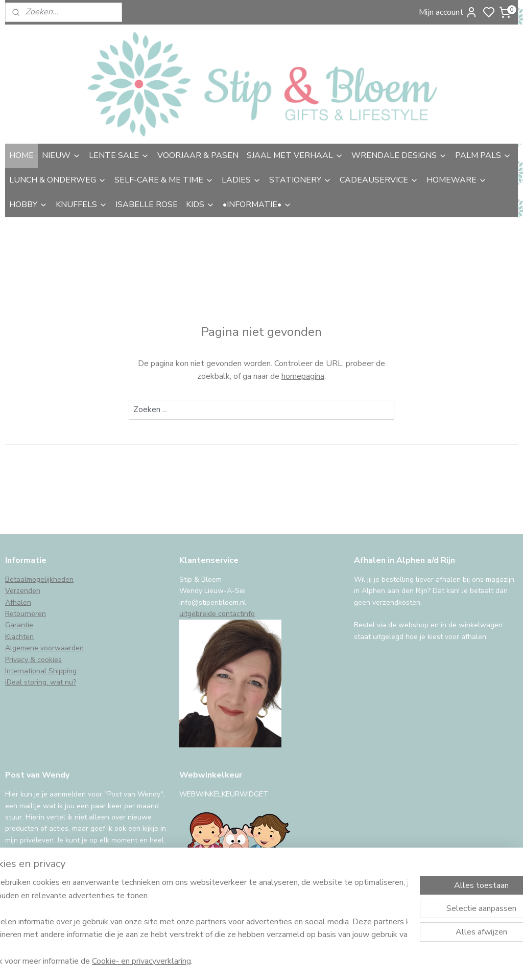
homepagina (303, 376)
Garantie (19, 625)
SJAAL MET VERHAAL (295, 155)
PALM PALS (483, 155)
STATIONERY (300, 180)
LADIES (241, 180)
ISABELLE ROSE (147, 204)
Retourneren (26, 614)
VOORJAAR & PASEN (198, 155)
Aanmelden (34, 878)
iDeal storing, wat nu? (41, 682)
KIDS (200, 204)
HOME (21, 155)
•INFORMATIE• (257, 204)
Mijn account (448, 12)
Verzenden (23, 591)
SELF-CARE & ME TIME (164, 180)
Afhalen (18, 602)
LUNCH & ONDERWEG (58, 180)
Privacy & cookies (33, 660)
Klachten (19, 637)
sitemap (316, 961)
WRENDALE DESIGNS (399, 155)
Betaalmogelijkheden (39, 579)
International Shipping (41, 671)
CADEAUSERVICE (379, 180)
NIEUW (61, 155)
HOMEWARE (457, 180)
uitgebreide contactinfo (217, 614)
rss (335, 961)
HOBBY (28, 204)
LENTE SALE (119, 155)
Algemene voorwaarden (44, 648)
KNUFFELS (81, 204)
